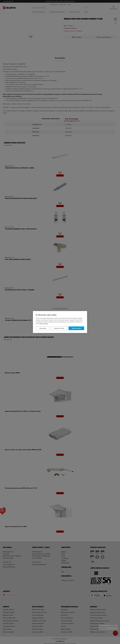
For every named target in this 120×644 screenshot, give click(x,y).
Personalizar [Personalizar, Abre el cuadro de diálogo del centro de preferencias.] (43, 328)
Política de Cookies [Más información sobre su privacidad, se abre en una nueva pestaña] (44, 323)
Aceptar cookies (76, 328)
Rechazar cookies (59, 328)
